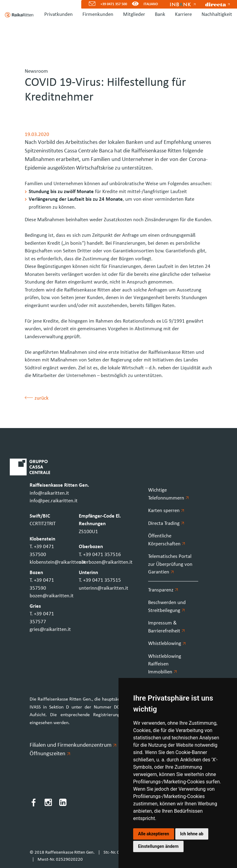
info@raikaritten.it (49, 493)
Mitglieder (134, 15)
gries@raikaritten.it (50, 630)
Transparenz (163, 590)
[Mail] (90, 4)
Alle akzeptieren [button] (154, 834)
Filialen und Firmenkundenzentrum (73, 745)
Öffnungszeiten (50, 754)
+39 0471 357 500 (114, 4)
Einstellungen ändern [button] (158, 846)
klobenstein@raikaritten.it (58, 562)
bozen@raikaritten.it (52, 596)
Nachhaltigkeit (217, 15)
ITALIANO (151, 4)
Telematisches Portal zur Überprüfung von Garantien (170, 564)
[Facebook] (34, 804)
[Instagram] (48, 804)
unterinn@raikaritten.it (104, 588)
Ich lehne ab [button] (192, 834)
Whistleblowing (167, 644)
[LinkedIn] (63, 804)
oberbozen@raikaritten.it (106, 562)
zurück (37, 398)
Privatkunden (58, 15)
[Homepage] (17, 15)
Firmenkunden (98, 15)
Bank (160, 15)
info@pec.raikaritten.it (54, 501)
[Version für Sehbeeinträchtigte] (135, 4)
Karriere (183, 15)
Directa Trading (166, 524)
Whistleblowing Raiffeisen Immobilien (165, 664)
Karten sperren (166, 511)
